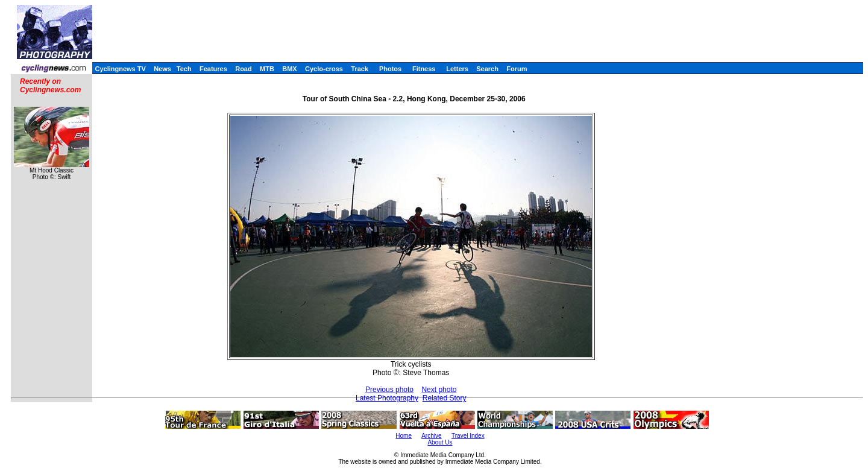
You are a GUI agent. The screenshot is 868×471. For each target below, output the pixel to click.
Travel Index (468, 436)
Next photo (439, 390)
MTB (267, 69)
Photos (390, 69)
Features (213, 69)
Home (404, 436)
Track (360, 69)
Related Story (445, 398)
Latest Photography (387, 398)
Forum (517, 69)
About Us (440, 442)
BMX (289, 69)
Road (244, 69)
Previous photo (389, 390)
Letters (457, 69)
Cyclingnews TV (120, 69)
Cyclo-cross (324, 69)
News (162, 69)
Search (487, 69)
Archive (431, 436)
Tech (184, 69)
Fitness (424, 69)
